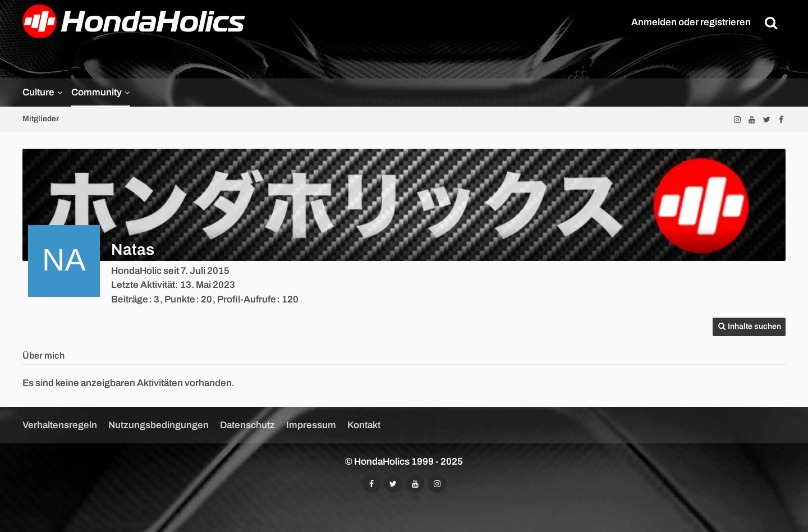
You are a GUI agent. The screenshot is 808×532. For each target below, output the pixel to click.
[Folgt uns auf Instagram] (737, 119)
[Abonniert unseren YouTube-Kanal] (752, 119)
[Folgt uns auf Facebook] (781, 119)
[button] (749, 327)
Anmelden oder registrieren (691, 22)
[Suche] (771, 22)
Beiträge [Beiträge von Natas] (130, 299)
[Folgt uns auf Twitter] (766, 119)
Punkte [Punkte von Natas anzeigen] (180, 299)
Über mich (43, 356)
